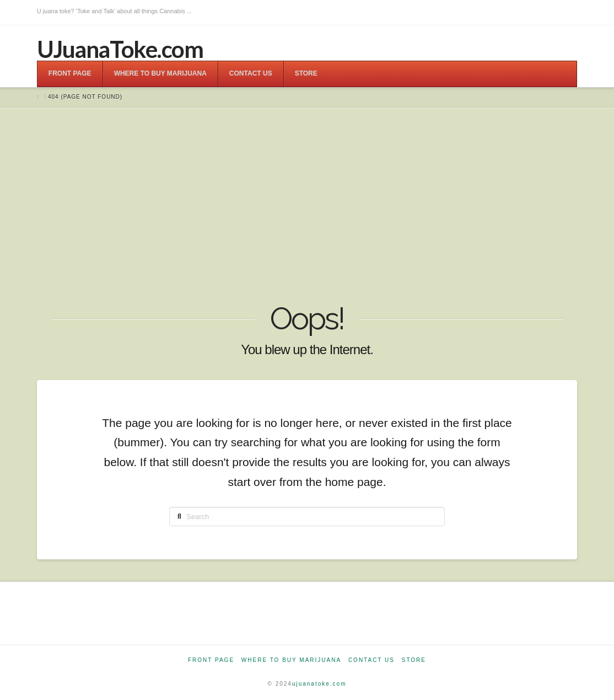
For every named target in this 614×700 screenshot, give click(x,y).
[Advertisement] (307, 207)
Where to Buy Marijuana (291, 660)
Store (414, 660)
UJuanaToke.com (120, 49)
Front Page (211, 660)
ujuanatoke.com (319, 684)
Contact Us (371, 660)
